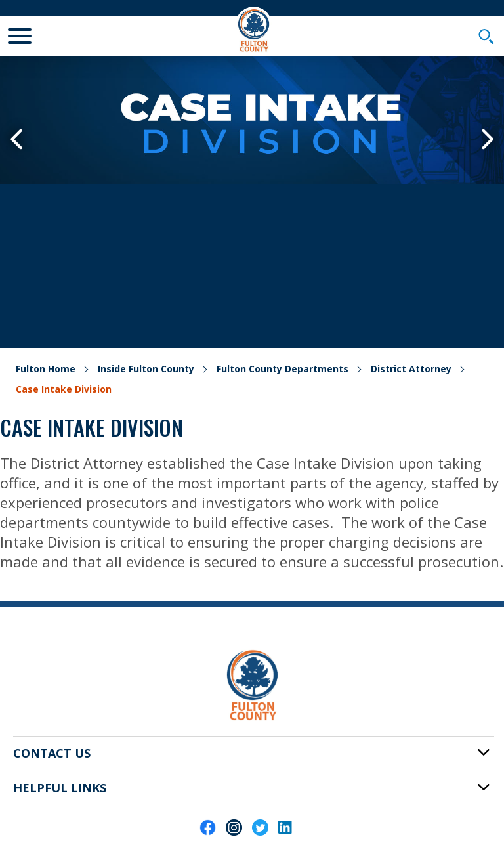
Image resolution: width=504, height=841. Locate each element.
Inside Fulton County (146, 369)
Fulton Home (46, 369)
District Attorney (411, 369)
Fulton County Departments (283, 369)
